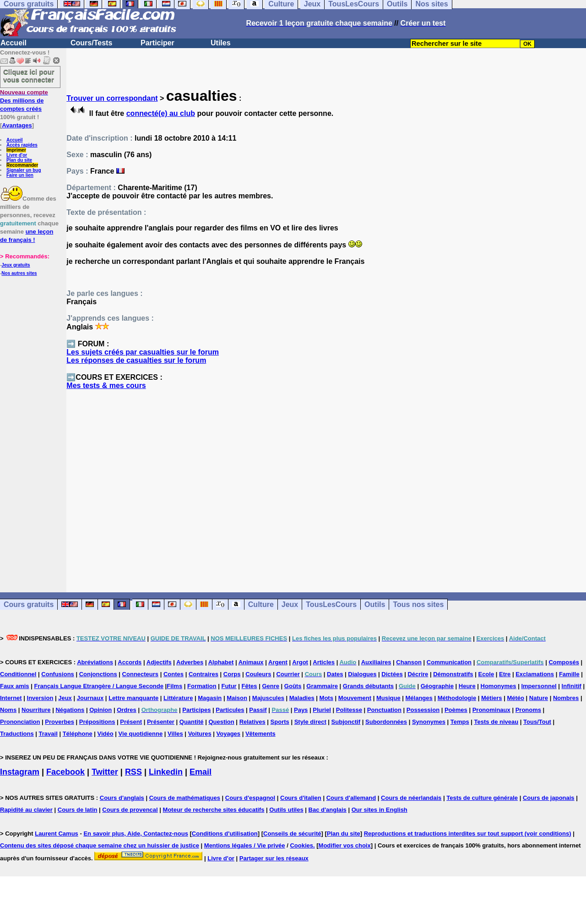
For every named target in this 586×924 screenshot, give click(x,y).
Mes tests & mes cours (106, 385)
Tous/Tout (537, 722)
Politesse (349, 710)
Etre (505, 674)
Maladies (302, 698)
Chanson (409, 662)
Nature (539, 698)
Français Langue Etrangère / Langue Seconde (98, 686)
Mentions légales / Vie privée (245, 845)
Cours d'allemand (351, 798)
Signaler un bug (24, 170)
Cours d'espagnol (250, 798)
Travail (48, 734)
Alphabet (221, 662)
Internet (11, 698)
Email (201, 772)
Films (174, 686)
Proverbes (60, 722)
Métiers (492, 698)
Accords (130, 662)
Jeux (290, 604)
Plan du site (19, 160)
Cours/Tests (91, 43)
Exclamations (535, 674)
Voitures (200, 734)
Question (221, 722)
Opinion (100, 710)
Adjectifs (159, 662)
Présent (131, 722)
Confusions (58, 674)
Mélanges (419, 698)
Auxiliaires (376, 662)
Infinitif (572, 686)
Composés (564, 662)
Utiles (221, 43)
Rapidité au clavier (26, 810)
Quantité (192, 722)
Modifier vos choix (345, 845)
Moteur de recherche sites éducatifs (214, 810)
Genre (271, 686)
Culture (261, 604)
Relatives (252, 722)
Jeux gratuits (16, 265)
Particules (230, 710)
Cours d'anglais (122, 798)
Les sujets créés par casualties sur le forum (143, 352)
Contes (174, 674)
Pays (301, 710)
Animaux (251, 662)
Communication (449, 662)
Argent (278, 662)
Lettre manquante (133, 698)
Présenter (161, 722)
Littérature (178, 698)
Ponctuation (384, 710)
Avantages (17, 125)
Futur (229, 686)
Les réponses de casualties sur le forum (136, 360)
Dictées (392, 674)
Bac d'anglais (328, 810)
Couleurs (258, 674)
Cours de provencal (130, 810)
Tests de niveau (496, 722)
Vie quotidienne (141, 734)
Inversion (40, 698)
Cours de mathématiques (185, 798)
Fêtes (250, 686)
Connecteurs (140, 674)
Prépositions (97, 722)
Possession (423, 710)
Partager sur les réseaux (274, 858)
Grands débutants (368, 686)
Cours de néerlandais (411, 798)
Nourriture (36, 710)
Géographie (437, 686)
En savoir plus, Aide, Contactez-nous (136, 834)
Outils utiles (286, 810)
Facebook (65, 772)
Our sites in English (380, 810)
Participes (196, 710)
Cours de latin (78, 810)
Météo (515, 698)
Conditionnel (18, 674)
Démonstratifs (453, 674)
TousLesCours (331, 604)
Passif (258, 710)
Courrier (288, 674)
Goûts (293, 686)
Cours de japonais (549, 798)
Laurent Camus (57, 834)
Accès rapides (22, 145)
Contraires (203, 674)
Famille (569, 674)
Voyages (229, 734)
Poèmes (456, 710)
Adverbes (190, 662)
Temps (460, 722)
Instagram (20, 772)
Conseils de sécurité (292, 834)
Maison (237, 698)
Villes (175, 734)
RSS (133, 772)
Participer (157, 43)
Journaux (90, 698)
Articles (324, 662)
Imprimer (16, 150)
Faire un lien (20, 175)
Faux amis (15, 686)
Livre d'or (17, 155)
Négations (70, 710)
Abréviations (95, 662)
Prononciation (20, 722)
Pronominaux (491, 710)
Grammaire (322, 686)
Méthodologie (457, 698)
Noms (8, 710)
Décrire (418, 674)
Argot (300, 662)
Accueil (14, 43)
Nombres (566, 698)
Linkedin (166, 772)
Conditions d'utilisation (225, 834)
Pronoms (528, 710)
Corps (232, 674)
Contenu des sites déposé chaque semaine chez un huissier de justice (100, 845)
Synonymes (429, 722)
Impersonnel (539, 686)
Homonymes (499, 686)
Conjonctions (98, 674)
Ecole (486, 674)
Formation (202, 686)
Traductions (17, 734)
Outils (375, 604)
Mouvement (355, 698)
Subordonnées (386, 722)
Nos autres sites (19, 273)
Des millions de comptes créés (24, 101)
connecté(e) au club (161, 113)
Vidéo (106, 734)
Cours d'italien (301, 798)
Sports (280, 722)
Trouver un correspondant (112, 98)
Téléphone (78, 734)
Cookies (301, 845)
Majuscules (268, 698)
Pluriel (322, 710)
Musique (388, 698)
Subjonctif (346, 722)
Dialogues (362, 674)
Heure (467, 686)
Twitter (105, 772)
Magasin (210, 698)
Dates (335, 674)
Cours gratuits (29, 604)
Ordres (127, 710)
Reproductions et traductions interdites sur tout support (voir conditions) (468, 834)
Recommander (22, 165)
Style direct (310, 722)
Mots (326, 698)
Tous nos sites (418, 604)
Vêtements (260, 734)
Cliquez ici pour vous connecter (29, 76)
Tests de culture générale (482, 798)
